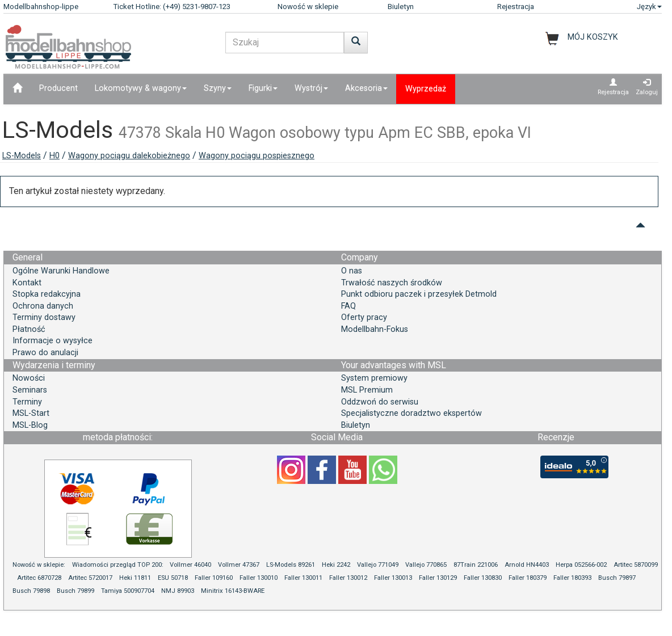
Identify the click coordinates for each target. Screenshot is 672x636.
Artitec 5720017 (90, 578)
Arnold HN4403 (527, 565)
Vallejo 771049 (378, 565)
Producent (58, 88)
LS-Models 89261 (291, 565)
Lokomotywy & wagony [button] (141, 88)
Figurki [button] (263, 88)
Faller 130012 (348, 578)
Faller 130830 (483, 578)
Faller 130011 (303, 578)
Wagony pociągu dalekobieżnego (129, 156)
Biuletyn (401, 7)
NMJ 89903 (178, 591)
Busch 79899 (75, 591)
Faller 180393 (572, 578)
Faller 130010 (259, 578)
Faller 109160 (214, 578)
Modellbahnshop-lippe (41, 7)
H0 (54, 156)
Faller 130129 (438, 578)
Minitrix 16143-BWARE (233, 591)
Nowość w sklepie (308, 7)
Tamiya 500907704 (128, 591)
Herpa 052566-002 (581, 565)
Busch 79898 (31, 591)
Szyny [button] (218, 88)
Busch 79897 (617, 578)
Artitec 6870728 (39, 578)
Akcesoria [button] (366, 88)
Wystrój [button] (311, 88)
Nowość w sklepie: (39, 565)
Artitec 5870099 (636, 565)
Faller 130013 (393, 578)
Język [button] (649, 7)
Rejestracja (516, 7)
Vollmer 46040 (190, 565)
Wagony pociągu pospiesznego (257, 156)
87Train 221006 (476, 565)
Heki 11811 (135, 578)
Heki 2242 (336, 565)
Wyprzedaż (426, 89)
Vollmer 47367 (239, 565)
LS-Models (22, 156)
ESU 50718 (173, 578)
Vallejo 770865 (426, 565)
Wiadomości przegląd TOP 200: (119, 565)
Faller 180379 (528, 578)
